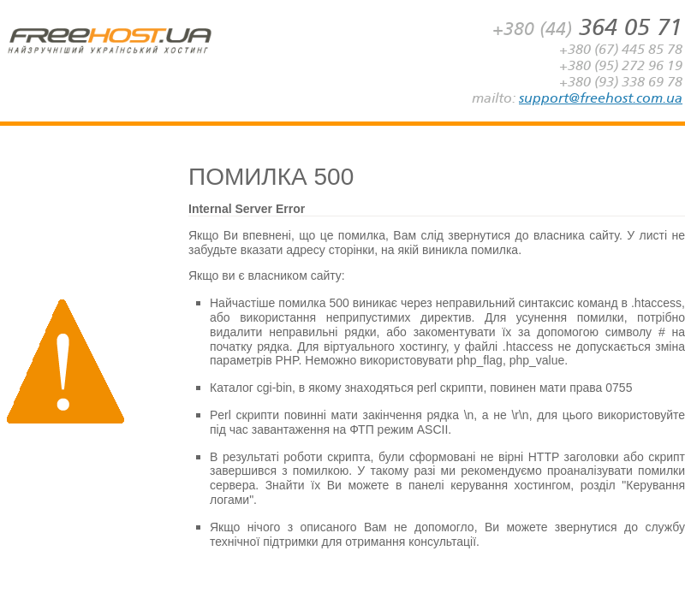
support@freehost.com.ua (601, 98)
